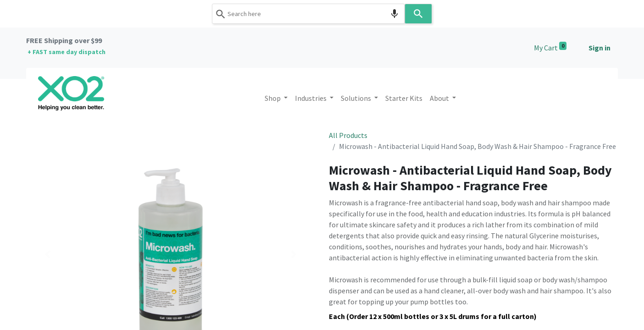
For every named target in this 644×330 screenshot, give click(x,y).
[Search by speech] (394, 14)
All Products (348, 135)
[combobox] (308, 14)
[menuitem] (404, 98)
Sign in (600, 48)
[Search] (418, 14)
